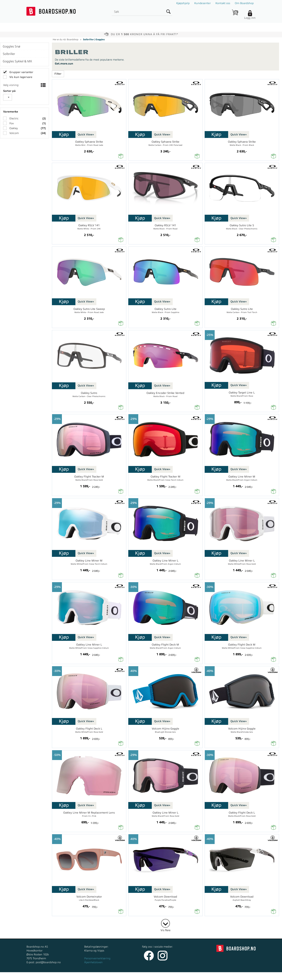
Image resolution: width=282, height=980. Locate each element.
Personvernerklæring (97, 958)
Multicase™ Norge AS (220, 976)
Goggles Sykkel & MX (17, 61)
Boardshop (73, 39)
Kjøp (64, 134)
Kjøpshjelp (183, 3)
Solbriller (9, 54)
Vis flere (165, 930)
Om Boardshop (244, 3)
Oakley (13, 128)
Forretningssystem (156, 976)
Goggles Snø (11, 46)
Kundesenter (202, 3)
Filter (58, 74)
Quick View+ (86, 135)
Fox (11, 123)
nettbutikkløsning (183, 976)
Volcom (14, 133)
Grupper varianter (21, 72)
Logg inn (250, 18)
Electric (14, 118)
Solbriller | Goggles (94, 39)
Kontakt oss (223, 3)
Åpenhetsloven (93, 962)
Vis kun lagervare (20, 77)
